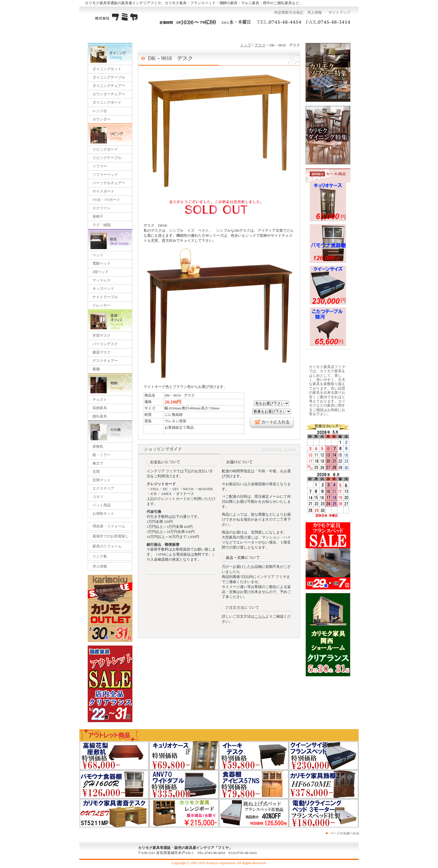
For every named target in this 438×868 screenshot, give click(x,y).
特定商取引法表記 (289, 13)
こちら (260, 616)
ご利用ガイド (144, 33)
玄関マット (102, 480)
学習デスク (102, 336)
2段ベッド (101, 272)
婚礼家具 (100, 416)
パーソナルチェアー (109, 183)
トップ (246, 45)
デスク (260, 45)
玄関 (96, 472)
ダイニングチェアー (109, 86)
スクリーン (102, 208)
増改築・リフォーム (109, 526)
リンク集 (100, 556)
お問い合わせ (294, 33)
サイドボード (103, 191)
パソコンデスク (105, 344)
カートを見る (332, 33)
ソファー (100, 166)
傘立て (98, 463)
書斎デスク (102, 352)
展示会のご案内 (219, 33)
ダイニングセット (107, 69)
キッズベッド (103, 289)
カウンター (102, 119)
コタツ (98, 497)
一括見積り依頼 (182, 33)
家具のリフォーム (107, 546)
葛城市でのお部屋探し (111, 536)
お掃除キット (103, 514)
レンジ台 (100, 111)
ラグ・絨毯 (102, 225)
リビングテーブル (107, 158)
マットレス (102, 280)
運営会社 (256, 33)
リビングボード (105, 150)
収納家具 (100, 408)
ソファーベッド (105, 175)
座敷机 (98, 447)
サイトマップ (339, 13)
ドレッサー (102, 305)
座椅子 (98, 217)
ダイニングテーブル (109, 77)
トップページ (106, 33)
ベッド (98, 255)
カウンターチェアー (109, 94)
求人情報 (315, 13)
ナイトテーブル (105, 297)
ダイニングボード (107, 103)
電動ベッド (102, 264)
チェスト (100, 400)
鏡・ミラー (102, 455)
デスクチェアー (105, 361)
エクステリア (103, 488)
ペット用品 (102, 505)
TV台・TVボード (106, 200)
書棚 (96, 369)
